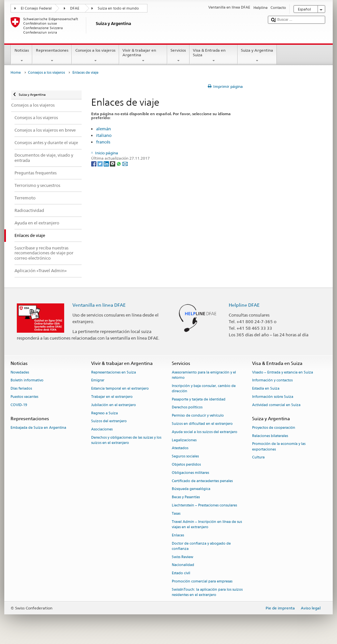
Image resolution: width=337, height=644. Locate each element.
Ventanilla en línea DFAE (99, 305)
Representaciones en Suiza (114, 372)
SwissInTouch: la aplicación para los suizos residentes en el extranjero (207, 592)
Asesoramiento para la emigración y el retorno (204, 375)
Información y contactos (272, 381)
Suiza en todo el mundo (118, 8)
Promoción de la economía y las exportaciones (279, 447)
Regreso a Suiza (104, 413)
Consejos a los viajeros (95, 56)
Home (16, 73)
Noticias (22, 56)
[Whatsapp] (119, 163)
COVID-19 (19, 405)
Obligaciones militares (190, 473)
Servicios (178, 56)
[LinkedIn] (107, 163)
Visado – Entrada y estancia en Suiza (283, 372)
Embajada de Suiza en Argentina (38, 428)
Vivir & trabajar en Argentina (143, 56)
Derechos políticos (187, 408)
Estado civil (181, 573)
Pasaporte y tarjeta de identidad (199, 399)
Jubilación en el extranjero (114, 405)
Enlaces (178, 535)
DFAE (75, 8)
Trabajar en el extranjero (112, 397)
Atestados (180, 448)
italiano (104, 135)
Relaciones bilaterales (270, 436)
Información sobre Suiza (273, 397)
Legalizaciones (184, 440)
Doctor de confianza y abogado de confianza (201, 546)
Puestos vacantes (24, 397)
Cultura (258, 458)
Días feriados (21, 389)
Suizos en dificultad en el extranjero (202, 424)
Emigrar (98, 381)
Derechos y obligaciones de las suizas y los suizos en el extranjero (126, 440)
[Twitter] (101, 163)
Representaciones (52, 56)
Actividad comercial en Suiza (276, 405)
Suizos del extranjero (109, 421)
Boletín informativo (27, 381)
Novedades (20, 372)
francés (103, 142)
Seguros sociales (185, 457)
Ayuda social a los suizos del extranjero (205, 432)
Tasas (176, 514)
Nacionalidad (183, 565)
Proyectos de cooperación (274, 428)
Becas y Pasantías (186, 497)
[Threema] (113, 163)
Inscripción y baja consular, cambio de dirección (204, 388)
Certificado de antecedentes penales (202, 481)
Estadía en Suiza (266, 389)
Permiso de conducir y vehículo (198, 416)
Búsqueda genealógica (191, 489)
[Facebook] (94, 163)
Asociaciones (102, 430)
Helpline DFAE (244, 305)
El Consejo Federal (36, 8)
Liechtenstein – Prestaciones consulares (204, 505)
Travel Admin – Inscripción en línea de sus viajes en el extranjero (207, 524)
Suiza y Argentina (257, 56)
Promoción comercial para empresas (202, 581)
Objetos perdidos (186, 464)
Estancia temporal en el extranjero (120, 389)
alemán (104, 129)
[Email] (125, 163)
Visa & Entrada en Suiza (214, 56)
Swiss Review (182, 557)
